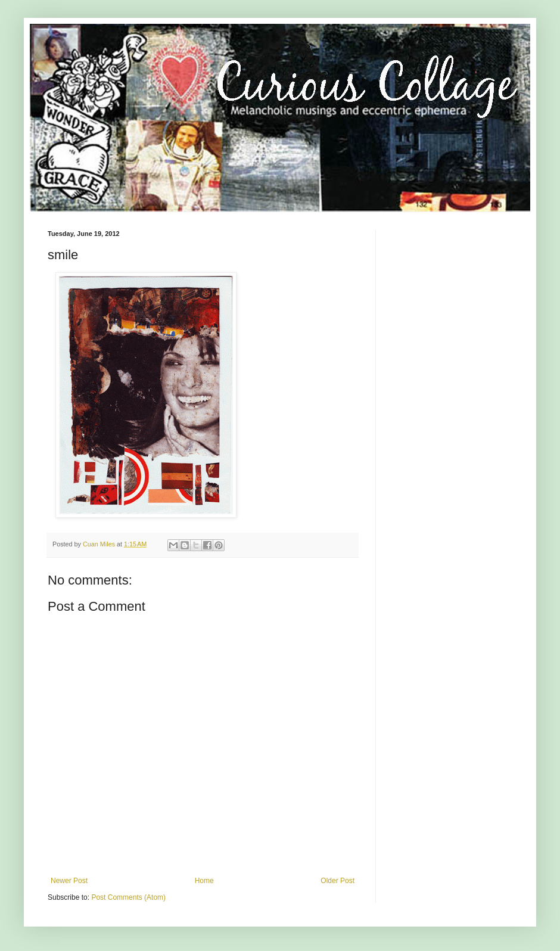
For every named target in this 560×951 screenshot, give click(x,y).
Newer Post (69, 881)
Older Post (337, 881)
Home (204, 881)
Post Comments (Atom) (128, 897)
